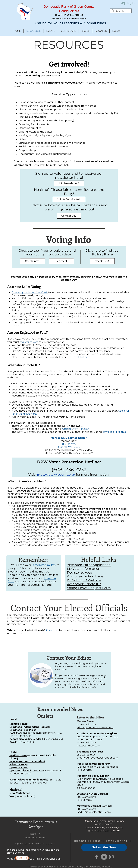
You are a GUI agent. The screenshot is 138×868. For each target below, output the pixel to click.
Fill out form (84, 770)
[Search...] (121, 11)
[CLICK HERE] (22, 858)
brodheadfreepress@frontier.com (97, 758)
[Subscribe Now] (104, 847)
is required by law (44, 565)
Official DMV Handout (76, 429)
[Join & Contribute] (69, 199)
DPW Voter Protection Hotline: (69, 462)
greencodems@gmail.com (104, 831)
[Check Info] (33, 261)
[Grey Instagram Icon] (111, 857)
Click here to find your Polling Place (102, 252)
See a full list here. (80, 357)
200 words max (86, 797)
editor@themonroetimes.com (95, 728)
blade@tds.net (86, 788)
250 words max (86, 755)
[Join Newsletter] (69, 183)
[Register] (61, 261)
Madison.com (18, 756)
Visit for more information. (69, 475)
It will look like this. (115, 432)
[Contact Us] (69, 216)
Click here (52, 630)
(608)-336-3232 (69, 470)
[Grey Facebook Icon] (97, 857)
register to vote (29, 342)
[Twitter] (104, 857)
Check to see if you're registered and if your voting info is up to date (47, 252)
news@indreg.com (88, 746)
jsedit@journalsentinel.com (94, 812)
